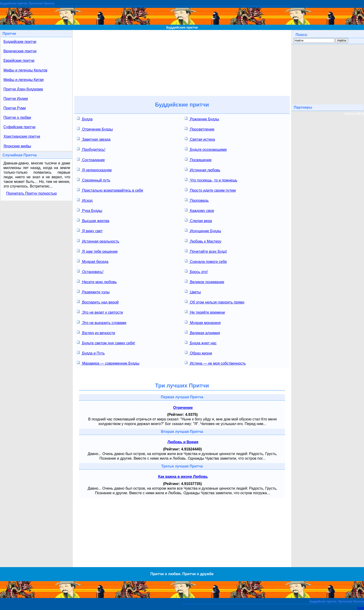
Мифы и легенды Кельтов (25, 70)
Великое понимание (204, 281)
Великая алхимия (202, 332)
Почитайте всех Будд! (206, 251)
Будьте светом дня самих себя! (106, 343)
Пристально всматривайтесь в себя (110, 190)
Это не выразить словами (102, 322)
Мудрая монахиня (203, 322)
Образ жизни (198, 353)
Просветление (200, 129)
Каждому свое (199, 210)
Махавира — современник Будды (108, 363)
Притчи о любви (17, 118)
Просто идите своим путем (210, 190)
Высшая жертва (93, 220)
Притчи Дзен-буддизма (23, 89)
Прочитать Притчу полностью (31, 193)
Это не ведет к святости (100, 312)
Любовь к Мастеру (203, 241)
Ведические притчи (20, 51)
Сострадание (91, 159)
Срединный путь (94, 180)
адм (361, 608)
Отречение (183, 408)
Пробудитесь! (91, 149)
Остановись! (90, 271)
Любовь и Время (183, 442)
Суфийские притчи (19, 127)
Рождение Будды (202, 119)
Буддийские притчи (182, 27)
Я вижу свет (90, 231)
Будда (85, 119)
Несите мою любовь (97, 281)
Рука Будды (90, 210)
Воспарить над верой (98, 302)
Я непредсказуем (94, 170)
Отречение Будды (95, 129)
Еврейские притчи (19, 61)
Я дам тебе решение (97, 251)
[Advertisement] (182, 62)
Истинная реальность (98, 241)
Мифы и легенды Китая (23, 80)
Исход (85, 200)
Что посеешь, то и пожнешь (211, 180)
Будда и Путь (91, 353)
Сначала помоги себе (206, 261)
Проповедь (197, 200)
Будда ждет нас (201, 343)
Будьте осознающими (206, 149)
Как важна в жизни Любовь (183, 477)
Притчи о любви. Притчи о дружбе (182, 574)
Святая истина (200, 139)
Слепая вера (198, 220)
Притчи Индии (16, 99)
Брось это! (196, 271)
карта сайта (354, 114)
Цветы (193, 292)
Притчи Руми (15, 108)
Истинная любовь (203, 170)
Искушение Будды (203, 231)
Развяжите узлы (93, 292)
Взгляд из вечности (96, 332)
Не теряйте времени (205, 312)
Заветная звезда (94, 139)
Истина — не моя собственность (215, 363)
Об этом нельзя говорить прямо (215, 302)
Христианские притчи (22, 136)
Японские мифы (17, 146)
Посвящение (198, 159)
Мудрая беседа (93, 261)
